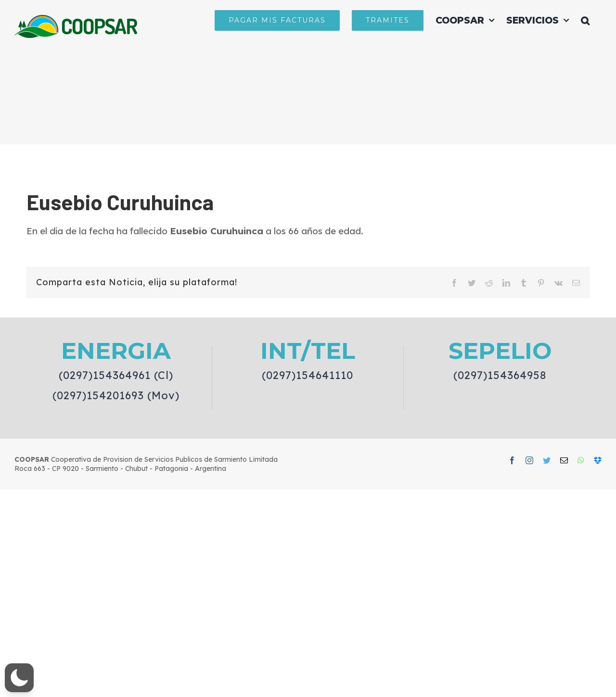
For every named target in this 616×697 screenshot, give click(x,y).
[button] (585, 20)
